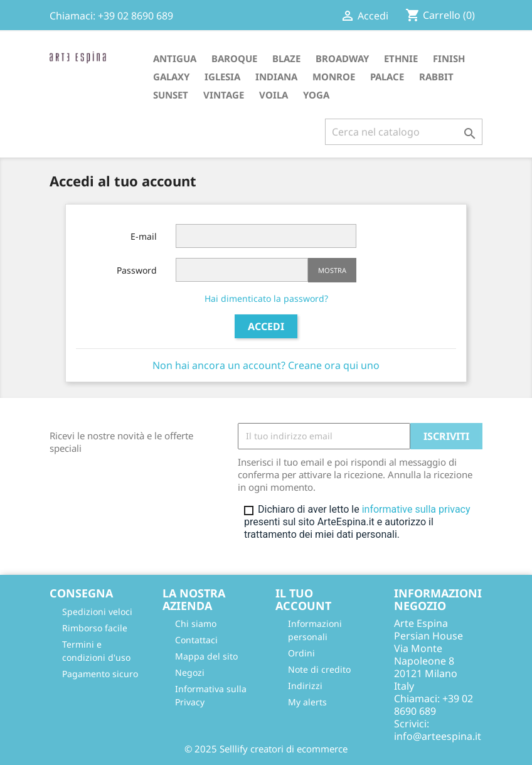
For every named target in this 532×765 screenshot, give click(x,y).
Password (137, 270)
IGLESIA (222, 77)
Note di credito (319, 669)
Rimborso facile (95, 628)
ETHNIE (401, 58)
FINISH (449, 58)
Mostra (332, 270)
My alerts (307, 702)
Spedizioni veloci (97, 612)
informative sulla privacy (416, 509)
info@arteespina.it (438, 736)
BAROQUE (234, 58)
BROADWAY (342, 58)
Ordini (301, 653)
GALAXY (171, 77)
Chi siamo (196, 623)
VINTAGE (224, 95)
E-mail (144, 236)
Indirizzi (305, 686)
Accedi (266, 326)
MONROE (334, 77)
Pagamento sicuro (100, 674)
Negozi (190, 672)
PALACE (387, 77)
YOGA (316, 95)
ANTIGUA (175, 58)
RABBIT (436, 77)
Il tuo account (303, 599)
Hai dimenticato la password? (266, 298)
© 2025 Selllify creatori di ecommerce (266, 749)
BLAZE (286, 58)
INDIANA (276, 77)
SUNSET (171, 95)
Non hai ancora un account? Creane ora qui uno (266, 365)
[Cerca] (404, 132)
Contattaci (196, 640)
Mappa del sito (206, 656)
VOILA (274, 95)
